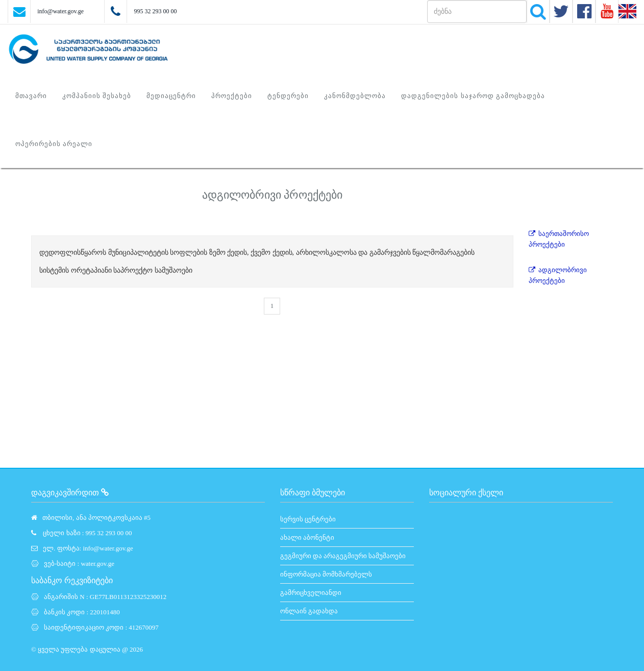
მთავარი (31, 96)
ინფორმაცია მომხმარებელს (326, 574)
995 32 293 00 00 (155, 11)
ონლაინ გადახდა (309, 611)
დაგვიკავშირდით (70, 493)
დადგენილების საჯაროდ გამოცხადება (473, 96)
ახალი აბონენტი (307, 537)
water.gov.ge (97, 564)
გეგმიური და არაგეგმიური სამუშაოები (343, 556)
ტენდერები (288, 96)
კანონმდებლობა (355, 96)
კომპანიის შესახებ (97, 96)
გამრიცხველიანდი (311, 593)
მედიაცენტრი (171, 96)
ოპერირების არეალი (54, 144)
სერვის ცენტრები (308, 519)
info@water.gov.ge (60, 11)
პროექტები (232, 96)
